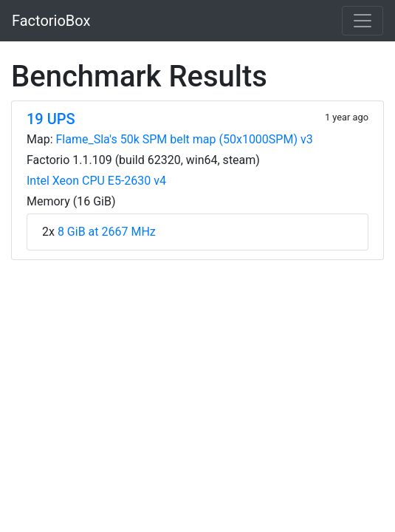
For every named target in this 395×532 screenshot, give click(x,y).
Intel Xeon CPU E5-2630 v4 (96, 181)
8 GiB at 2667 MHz (107, 232)
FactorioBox (51, 21)
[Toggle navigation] (363, 21)
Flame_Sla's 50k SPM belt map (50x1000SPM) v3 (185, 139)
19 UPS (51, 119)
